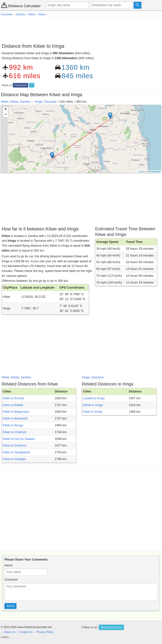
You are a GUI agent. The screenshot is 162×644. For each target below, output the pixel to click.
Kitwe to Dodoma (14, 445)
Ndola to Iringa (93, 405)
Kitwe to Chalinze (15, 432)
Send (11, 606)
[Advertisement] (81, 29)
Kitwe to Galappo (14, 459)
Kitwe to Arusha (13, 398)
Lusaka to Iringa (94, 398)
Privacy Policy (45, 632)
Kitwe (5, 102)
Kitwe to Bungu (13, 425)
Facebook (20, 85)
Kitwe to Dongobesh (16, 452)
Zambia (25, 102)
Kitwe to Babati (13, 405)
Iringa (39, 102)
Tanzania (50, 102)
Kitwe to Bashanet (15, 418)
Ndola (14, 102)
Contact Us (26, 632)
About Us (10, 632)
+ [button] (6, 109)
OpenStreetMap (154, 171)
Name (8, 565)
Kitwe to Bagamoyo (16, 412)
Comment (11, 580)
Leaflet (141, 171)
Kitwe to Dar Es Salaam (19, 439)
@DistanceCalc (111, 627)
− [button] (6, 115)
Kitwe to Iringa (93, 412)
